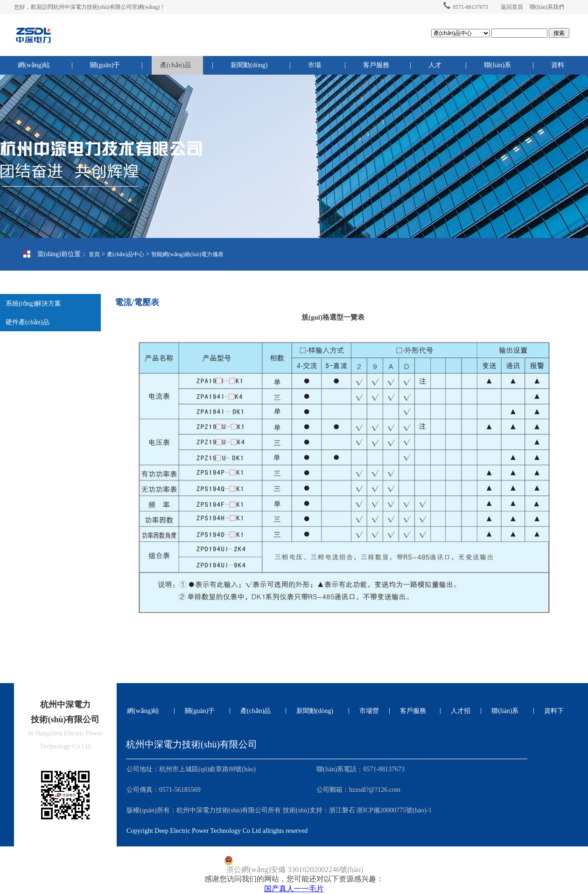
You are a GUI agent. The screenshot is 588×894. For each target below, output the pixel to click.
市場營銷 (315, 68)
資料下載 (558, 68)
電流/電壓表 (38, 287)
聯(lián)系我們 (547, 7)
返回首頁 (512, 7)
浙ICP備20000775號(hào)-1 (394, 810)
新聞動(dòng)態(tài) (249, 68)
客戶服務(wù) (376, 68)
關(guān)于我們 (105, 68)
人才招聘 (435, 68)
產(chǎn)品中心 (175, 68)
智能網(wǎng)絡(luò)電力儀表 (187, 254)
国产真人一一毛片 (294, 889)
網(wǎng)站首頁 (34, 68)
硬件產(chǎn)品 (28, 322)
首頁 (94, 254)
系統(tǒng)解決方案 (33, 304)
